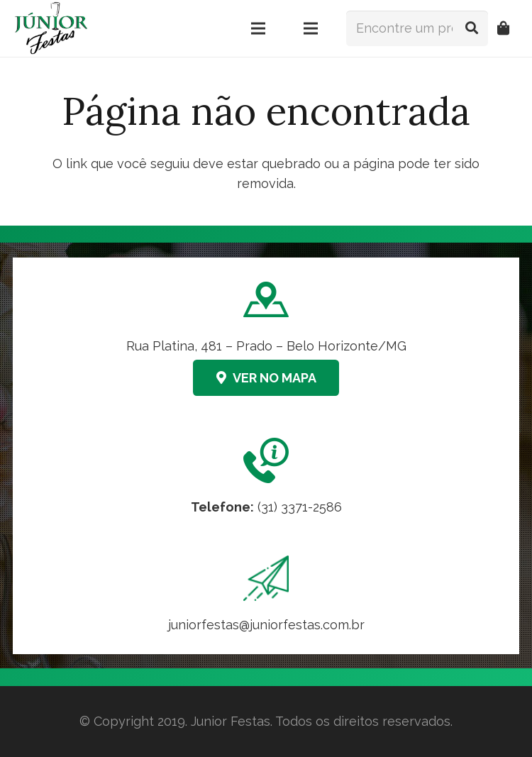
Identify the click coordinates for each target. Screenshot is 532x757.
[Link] (266, 595)
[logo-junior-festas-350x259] (51, 28)
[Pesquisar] (472, 28)
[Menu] (259, 28)
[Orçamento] (504, 28)
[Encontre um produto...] (417, 28)
